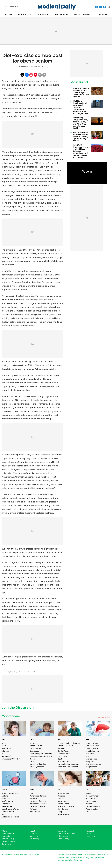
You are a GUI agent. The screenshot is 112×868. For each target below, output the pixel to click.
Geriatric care (64, 754)
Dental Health (36, 748)
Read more (79, 860)
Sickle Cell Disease (66, 806)
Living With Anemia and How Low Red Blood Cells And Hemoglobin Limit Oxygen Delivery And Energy (80, 151)
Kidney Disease (92, 746)
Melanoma (6, 799)
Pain (31, 793)
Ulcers (88, 793)
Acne (4, 743)
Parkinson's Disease (38, 804)
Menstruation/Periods (11, 809)
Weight (89, 804)
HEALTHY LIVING (61, 15)
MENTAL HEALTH (25, 15)
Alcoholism (6, 748)
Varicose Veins (92, 799)
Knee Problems (92, 748)
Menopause (7, 806)
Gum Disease (63, 762)
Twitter (89, 834)
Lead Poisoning (92, 751)
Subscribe (34, 836)
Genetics (61, 748)
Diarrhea (33, 762)
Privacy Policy (64, 836)
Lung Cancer (91, 767)
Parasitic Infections (38, 801)
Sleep (60, 812)
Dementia (34, 743)
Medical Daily (57, 7)
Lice (87, 756)
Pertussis (33, 809)
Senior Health (63, 801)
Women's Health (93, 806)
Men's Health (7, 801)
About (32, 831)
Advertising (35, 839)
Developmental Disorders (41, 756)
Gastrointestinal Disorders (69, 743)
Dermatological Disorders (41, 754)
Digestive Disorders (38, 764)
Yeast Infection (92, 809)
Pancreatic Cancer (38, 796)
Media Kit (62, 831)
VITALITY (8, 15)
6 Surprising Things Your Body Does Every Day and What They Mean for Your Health (80, 123)
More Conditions (104, 717)
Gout (60, 759)
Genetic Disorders (65, 746)
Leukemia (90, 754)
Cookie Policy (63, 839)
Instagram (90, 836)
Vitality (5, 831)
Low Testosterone (93, 764)
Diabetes (34, 759)
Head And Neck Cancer (68, 767)
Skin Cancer (63, 809)
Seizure (61, 799)
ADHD (4, 746)
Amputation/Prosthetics (12, 759)
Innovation (6, 836)
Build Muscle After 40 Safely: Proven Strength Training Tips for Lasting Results (81, 136)
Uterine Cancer (92, 796)
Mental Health (8, 812)
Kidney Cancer (92, 743)
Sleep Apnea (63, 814)
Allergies (5, 751)
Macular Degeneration (11, 793)
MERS (4, 814)
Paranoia (34, 799)
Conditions (11, 716)
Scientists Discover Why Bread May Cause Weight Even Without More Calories (81, 93)
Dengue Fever (36, 746)
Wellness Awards (82, 15)
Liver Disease (91, 759)
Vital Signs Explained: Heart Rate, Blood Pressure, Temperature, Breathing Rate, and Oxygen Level (80, 107)
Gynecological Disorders (68, 764)
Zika (87, 812)
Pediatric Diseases (38, 806)
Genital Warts (64, 751)
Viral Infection (92, 801)
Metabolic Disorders (10, 817)
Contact (33, 834)
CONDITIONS (102, 15)
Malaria (5, 796)
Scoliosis (61, 796)
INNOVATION (43, 15)
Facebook (90, 831)
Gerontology (63, 756)
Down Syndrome (37, 767)
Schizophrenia (64, 793)
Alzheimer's (7, 756)
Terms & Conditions (66, 834)
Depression (35, 751)
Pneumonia (35, 812)
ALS (3, 754)
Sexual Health (64, 804)
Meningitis (6, 804)
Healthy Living (8, 839)
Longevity (90, 762)
